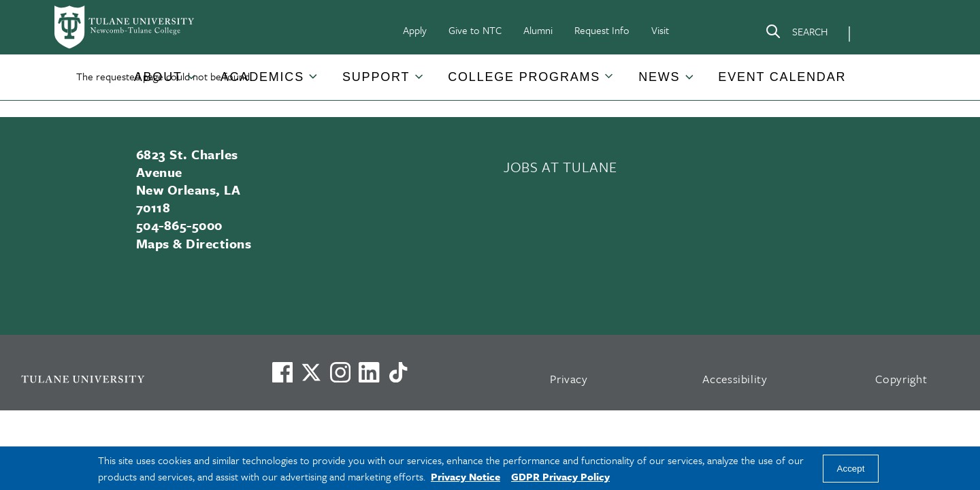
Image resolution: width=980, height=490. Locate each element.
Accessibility (735, 379)
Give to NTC (475, 30)
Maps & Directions (194, 243)
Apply (415, 30)
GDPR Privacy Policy (560, 476)
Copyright (901, 379)
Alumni (538, 30)
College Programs (524, 77)
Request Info (602, 30)
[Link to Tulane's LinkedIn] (369, 372)
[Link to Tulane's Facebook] (340, 372)
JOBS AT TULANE (560, 167)
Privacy (569, 379)
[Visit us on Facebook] (282, 372)
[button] (159, 77)
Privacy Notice (465, 476)
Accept (851, 469)
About (158, 77)
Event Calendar (782, 77)
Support (376, 77)
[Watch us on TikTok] (398, 372)
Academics (262, 77)
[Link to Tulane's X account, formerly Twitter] (311, 372)
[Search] (796, 34)
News (659, 77)
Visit (660, 30)
